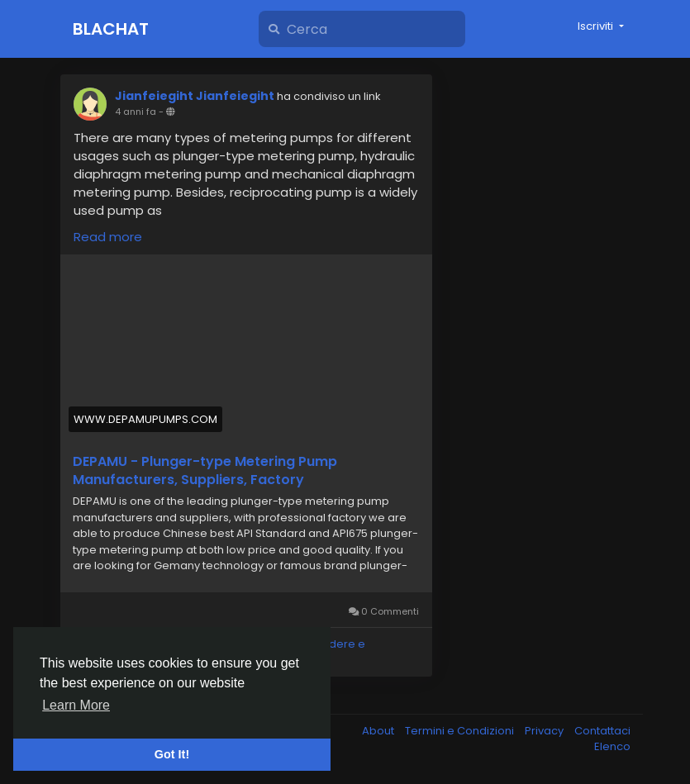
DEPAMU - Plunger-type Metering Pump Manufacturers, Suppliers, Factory (205, 471)
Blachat (111, 29)
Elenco (612, 746)
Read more (108, 237)
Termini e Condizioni (461, 731)
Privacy (545, 731)
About (379, 731)
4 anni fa (136, 112)
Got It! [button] (172, 754)
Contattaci (602, 731)
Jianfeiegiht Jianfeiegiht (195, 96)
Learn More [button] (76, 705)
